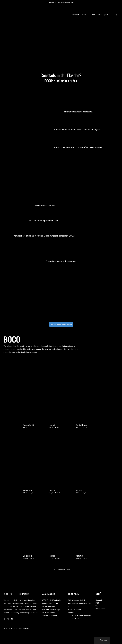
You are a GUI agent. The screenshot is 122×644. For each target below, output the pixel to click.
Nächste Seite (64, 570)
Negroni (52, 425)
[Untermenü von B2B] (87, 15)
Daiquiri (52, 556)
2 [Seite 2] (54, 570)
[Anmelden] (113, 15)
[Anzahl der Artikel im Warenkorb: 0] (117, 15)
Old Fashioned (28, 556)
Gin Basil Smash (81, 425)
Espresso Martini (28, 425)
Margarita (79, 491)
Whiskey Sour (27, 491)
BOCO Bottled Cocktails (36, 15)
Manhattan (80, 556)
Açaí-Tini (52, 491)
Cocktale (76, 618)
